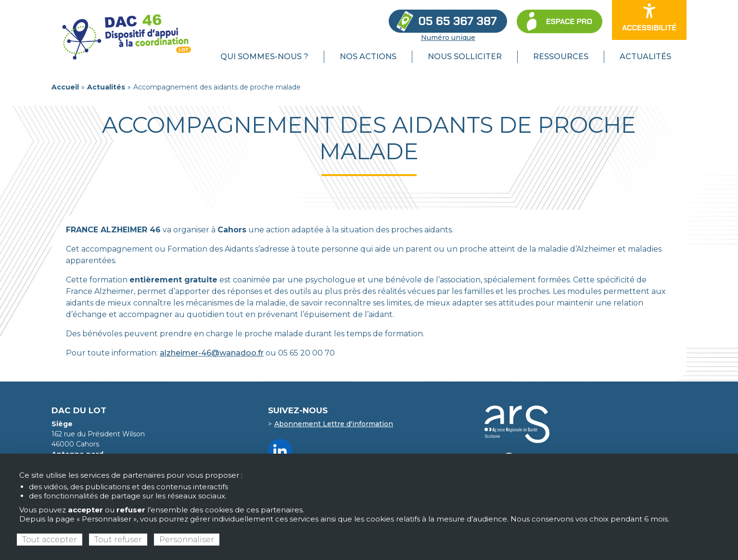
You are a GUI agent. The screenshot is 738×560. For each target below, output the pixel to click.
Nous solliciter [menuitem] (465, 57)
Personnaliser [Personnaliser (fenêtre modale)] (187, 540)
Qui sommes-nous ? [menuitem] (264, 57)
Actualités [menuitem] (645, 57)
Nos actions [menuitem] (368, 57)
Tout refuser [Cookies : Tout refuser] (118, 540)
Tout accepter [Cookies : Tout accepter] (50, 540)
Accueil (65, 87)
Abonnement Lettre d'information (334, 424)
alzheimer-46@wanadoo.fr (212, 353)
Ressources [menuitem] (561, 57)
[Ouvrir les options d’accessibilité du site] (649, 20)
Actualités (106, 87)
